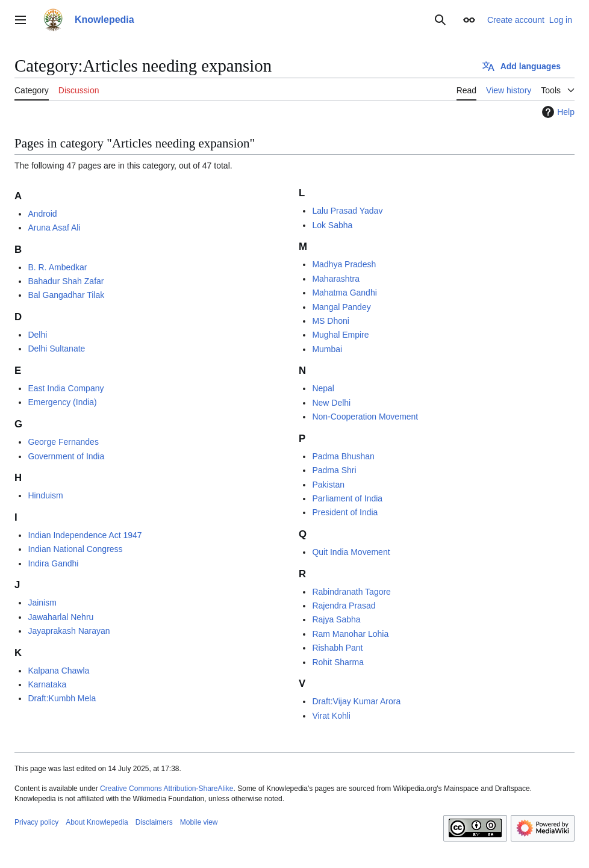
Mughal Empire (340, 335)
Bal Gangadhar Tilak (66, 295)
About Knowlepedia (97, 822)
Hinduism (45, 495)
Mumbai (327, 349)
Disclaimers (154, 822)
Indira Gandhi (53, 563)
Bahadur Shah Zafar (66, 281)
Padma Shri (334, 470)
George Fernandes (63, 442)
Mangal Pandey (341, 307)
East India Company (66, 388)
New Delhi (331, 403)
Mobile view (199, 822)
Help (557, 112)
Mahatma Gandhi (344, 293)
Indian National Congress (75, 549)
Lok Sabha (332, 225)
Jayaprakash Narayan (69, 631)
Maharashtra (336, 279)
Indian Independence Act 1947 (85, 535)
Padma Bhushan (343, 456)
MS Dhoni (330, 321)
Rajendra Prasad (344, 606)
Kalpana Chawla (58, 671)
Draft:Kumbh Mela (62, 698)
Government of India (66, 456)
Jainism (42, 603)
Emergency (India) (62, 402)
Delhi (37, 335)
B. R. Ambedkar (57, 267)
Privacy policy (36, 822)
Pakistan (328, 485)
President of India (345, 512)
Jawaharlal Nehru (61, 617)
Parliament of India (347, 498)
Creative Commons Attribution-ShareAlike (167, 789)
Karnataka (47, 684)
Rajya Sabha (336, 619)
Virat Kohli (331, 716)
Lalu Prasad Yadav (347, 211)
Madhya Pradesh (344, 264)
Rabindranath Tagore (351, 592)
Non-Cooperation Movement (365, 417)
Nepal (323, 388)
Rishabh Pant (337, 648)
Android (42, 214)
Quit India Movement (351, 552)
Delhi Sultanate (56, 349)
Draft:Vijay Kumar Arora (356, 701)
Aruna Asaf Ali (54, 228)
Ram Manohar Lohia (350, 634)
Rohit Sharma (338, 662)
